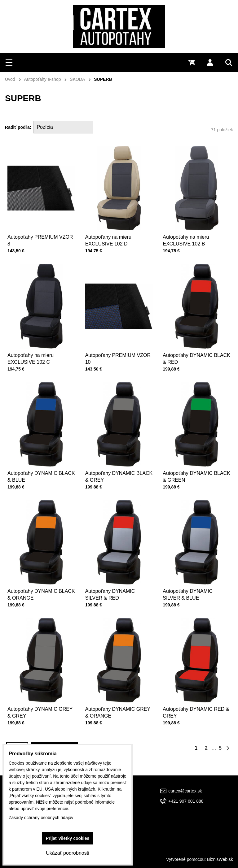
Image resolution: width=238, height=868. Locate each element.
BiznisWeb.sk (220, 859)
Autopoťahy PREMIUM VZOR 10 (118, 349)
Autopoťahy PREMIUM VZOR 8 (40, 240)
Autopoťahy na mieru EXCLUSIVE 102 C (33, 349)
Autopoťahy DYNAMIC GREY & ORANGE (118, 703)
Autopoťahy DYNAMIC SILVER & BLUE (190, 585)
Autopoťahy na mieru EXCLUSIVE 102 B (186, 240)
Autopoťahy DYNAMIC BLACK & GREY (119, 467)
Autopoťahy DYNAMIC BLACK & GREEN (196, 467)
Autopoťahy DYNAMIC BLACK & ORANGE (41, 585)
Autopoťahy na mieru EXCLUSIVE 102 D (108, 240)
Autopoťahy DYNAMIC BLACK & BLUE (41, 467)
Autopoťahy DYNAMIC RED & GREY (196, 703)
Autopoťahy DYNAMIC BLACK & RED (196, 349)
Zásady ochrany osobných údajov (41, 818)
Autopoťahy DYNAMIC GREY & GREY (40, 703)
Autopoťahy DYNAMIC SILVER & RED (112, 585)
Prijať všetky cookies (68, 838)
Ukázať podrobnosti (67, 853)
